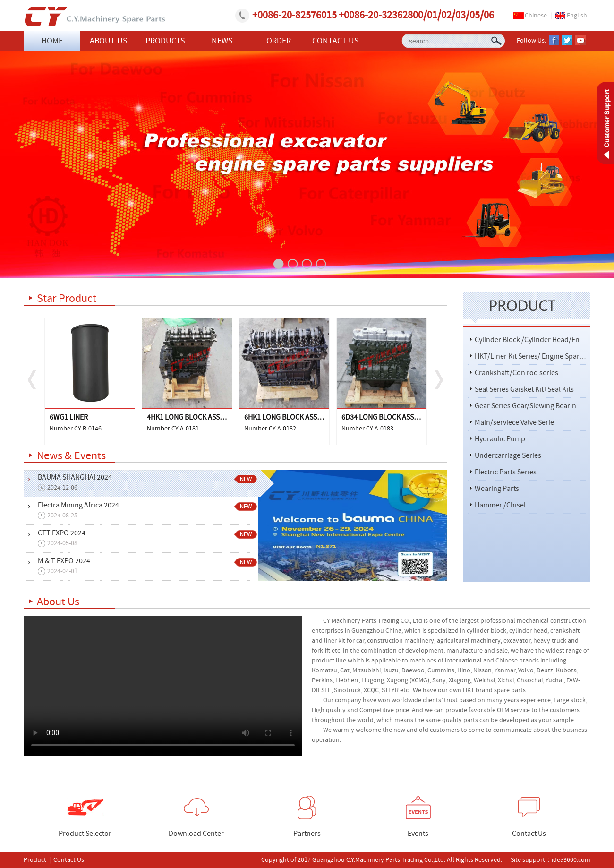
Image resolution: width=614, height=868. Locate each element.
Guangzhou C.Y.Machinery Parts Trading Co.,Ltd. (94, 16)
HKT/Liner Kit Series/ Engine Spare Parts (538, 356)
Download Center (196, 817)
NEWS (222, 41)
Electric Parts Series (506, 472)
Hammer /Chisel (500, 505)
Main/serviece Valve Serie (514, 422)
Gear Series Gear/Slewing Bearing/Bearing (541, 406)
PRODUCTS (165, 41)
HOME (52, 41)
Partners (307, 817)
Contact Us (529, 817)
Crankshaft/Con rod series (516, 373)
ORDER (279, 41)
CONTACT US (336, 41)
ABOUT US (109, 41)
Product (35, 860)
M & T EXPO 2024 (150, 566)
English (577, 16)
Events (418, 817)
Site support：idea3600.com (550, 860)
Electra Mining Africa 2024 (150, 511)
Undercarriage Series (508, 455)
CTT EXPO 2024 (150, 538)
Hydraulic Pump (500, 439)
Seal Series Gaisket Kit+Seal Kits (524, 389)
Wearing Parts (497, 489)
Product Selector (85, 817)
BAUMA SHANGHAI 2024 (150, 483)
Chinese (536, 16)
